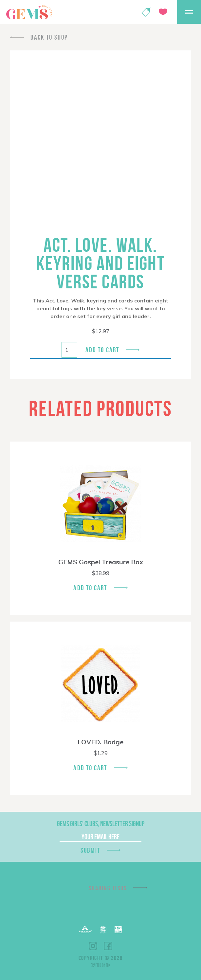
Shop (146, 12)
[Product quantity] (69, 350)
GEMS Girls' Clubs (29, 12)
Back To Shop (49, 37)
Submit (90, 850)
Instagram (93, 946)
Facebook (108, 946)
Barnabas (85, 929)
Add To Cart (90, 588)
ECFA (103, 930)
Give (163, 12)
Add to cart (102, 350)
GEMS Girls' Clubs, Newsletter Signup (101, 824)
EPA (118, 929)
